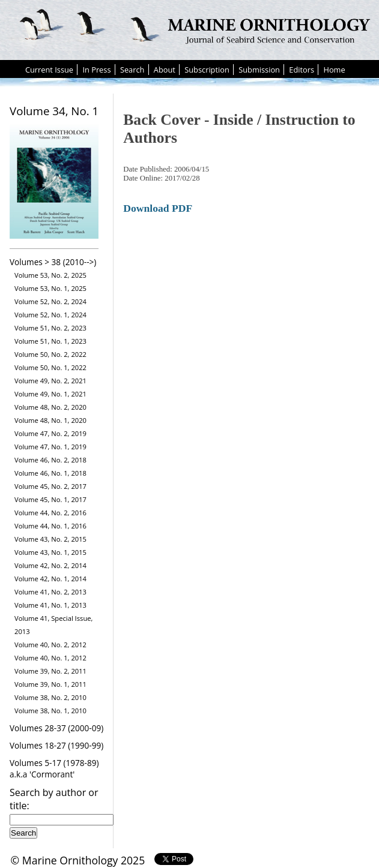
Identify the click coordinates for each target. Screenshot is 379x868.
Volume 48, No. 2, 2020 (50, 407)
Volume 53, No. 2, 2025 (50, 275)
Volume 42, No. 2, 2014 (50, 565)
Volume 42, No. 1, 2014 (50, 579)
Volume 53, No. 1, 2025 (50, 288)
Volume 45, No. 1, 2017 (50, 499)
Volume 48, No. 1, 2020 (50, 420)
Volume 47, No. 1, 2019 (50, 447)
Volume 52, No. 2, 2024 (50, 301)
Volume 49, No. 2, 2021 (50, 381)
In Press (96, 70)
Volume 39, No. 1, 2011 (50, 684)
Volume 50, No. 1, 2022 (50, 367)
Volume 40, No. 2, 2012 (50, 645)
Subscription (207, 70)
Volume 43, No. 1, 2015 (50, 552)
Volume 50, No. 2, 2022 (50, 354)
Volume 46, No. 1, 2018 (50, 473)
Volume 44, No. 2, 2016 (50, 513)
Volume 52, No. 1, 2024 (50, 315)
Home (334, 70)
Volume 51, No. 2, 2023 (50, 328)
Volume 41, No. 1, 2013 (50, 605)
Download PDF (158, 208)
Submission (259, 70)
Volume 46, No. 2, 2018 (50, 460)
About (165, 70)
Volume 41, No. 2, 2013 (50, 592)
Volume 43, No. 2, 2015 (50, 539)
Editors (302, 70)
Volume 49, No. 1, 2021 (50, 394)
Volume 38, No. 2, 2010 (50, 697)
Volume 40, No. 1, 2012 (50, 658)
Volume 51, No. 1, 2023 (50, 341)
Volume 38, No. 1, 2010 (50, 711)
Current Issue (49, 70)
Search (132, 70)
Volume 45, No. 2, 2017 (50, 486)
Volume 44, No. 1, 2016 (50, 526)
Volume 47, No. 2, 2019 (50, 433)
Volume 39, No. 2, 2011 (50, 671)
